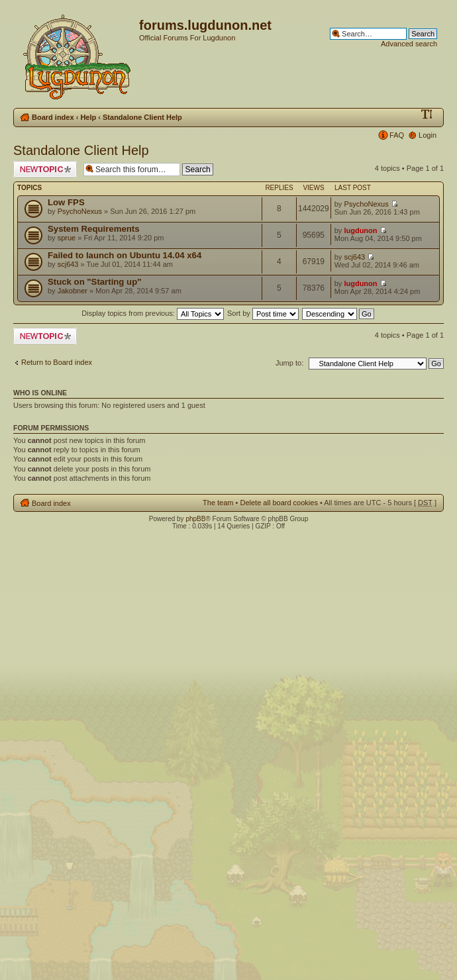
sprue (67, 238)
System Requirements (94, 229)
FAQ (397, 135)
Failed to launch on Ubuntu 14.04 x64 (125, 255)
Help (88, 117)
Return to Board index (57, 362)
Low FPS (66, 202)
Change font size (427, 115)
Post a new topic (45, 169)
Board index (53, 117)
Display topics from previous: (153, 313)
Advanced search (409, 44)
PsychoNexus (80, 211)
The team (218, 503)
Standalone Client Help (142, 117)
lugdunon (360, 230)
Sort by (263, 313)
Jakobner (73, 291)
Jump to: (289, 363)
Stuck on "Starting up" (94, 282)
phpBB (195, 519)
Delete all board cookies (279, 503)
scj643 (68, 264)
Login (428, 135)
